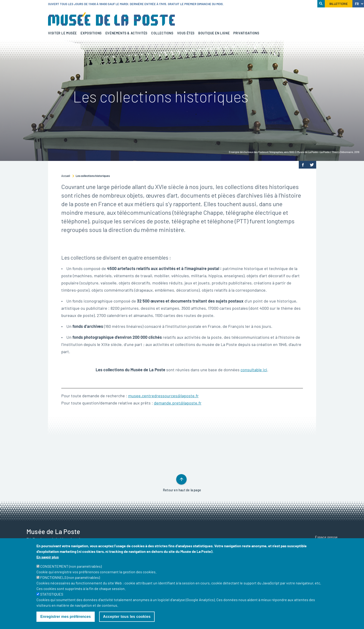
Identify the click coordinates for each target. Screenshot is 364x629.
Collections (162, 33)
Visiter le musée (63, 33)
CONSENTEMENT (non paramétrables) (71, 572)
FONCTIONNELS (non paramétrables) (70, 583)
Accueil (66, 176)
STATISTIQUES (52, 600)
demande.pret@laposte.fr (178, 403)
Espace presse (326, 537)
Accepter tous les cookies (127, 622)
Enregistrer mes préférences (66, 622)
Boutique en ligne (214, 33)
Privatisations (246, 33)
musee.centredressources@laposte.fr (163, 396)
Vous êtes (186, 33)
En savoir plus (48, 563)
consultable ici (254, 370)
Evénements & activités (126, 33)
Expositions (91, 33)
